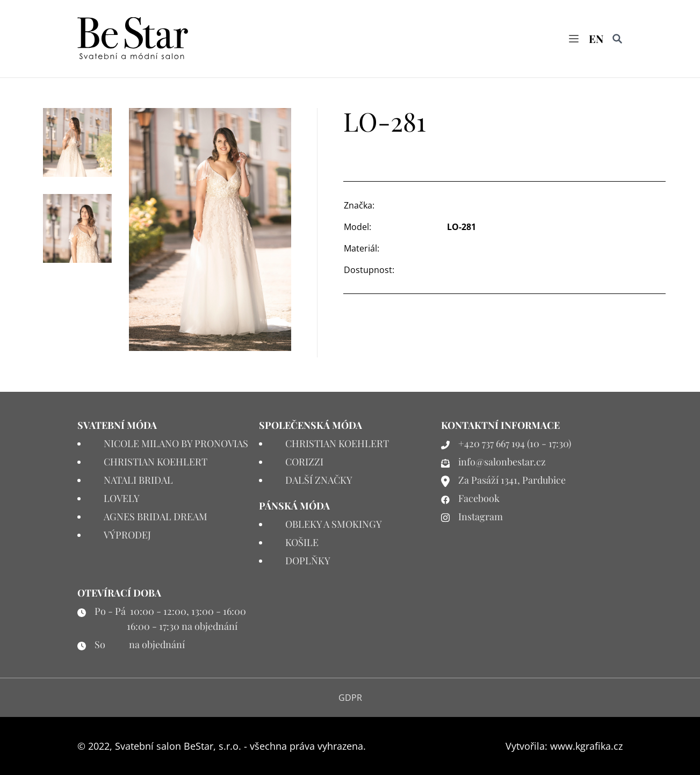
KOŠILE (302, 542)
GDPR (350, 698)
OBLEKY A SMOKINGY (334, 524)
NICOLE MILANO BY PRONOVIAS (176, 443)
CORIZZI (304, 462)
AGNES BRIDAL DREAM (156, 516)
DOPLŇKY (308, 561)
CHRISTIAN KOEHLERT (156, 462)
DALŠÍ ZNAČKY (319, 480)
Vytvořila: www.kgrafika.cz (564, 746)
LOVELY (122, 498)
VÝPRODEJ (127, 535)
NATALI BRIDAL (138, 480)
